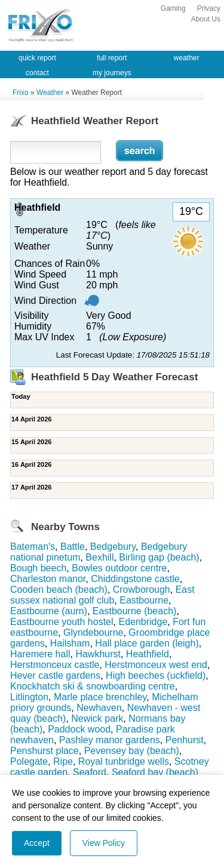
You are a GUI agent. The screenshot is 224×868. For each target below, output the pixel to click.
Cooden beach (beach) (59, 590)
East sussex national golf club (102, 595)
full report (112, 58)
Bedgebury (113, 547)
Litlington (29, 697)
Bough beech (38, 568)
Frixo (21, 93)
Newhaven (99, 708)
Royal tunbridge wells (124, 761)
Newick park (97, 718)
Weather (50, 93)
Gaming (173, 8)
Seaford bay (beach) (155, 772)
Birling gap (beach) (159, 557)
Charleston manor (48, 579)
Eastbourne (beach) (135, 611)
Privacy (209, 8)
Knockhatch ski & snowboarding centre (93, 686)
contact (37, 73)
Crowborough (142, 590)
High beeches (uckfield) (156, 675)
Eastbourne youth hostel (62, 622)
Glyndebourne (93, 632)
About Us (206, 19)
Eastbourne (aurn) (49, 611)
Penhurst (185, 740)
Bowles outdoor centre (119, 568)
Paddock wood (79, 729)
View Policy (104, 843)
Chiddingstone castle (135, 579)
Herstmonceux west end (156, 665)
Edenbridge (143, 622)
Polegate (29, 761)
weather (187, 58)
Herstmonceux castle (55, 665)
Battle (73, 547)
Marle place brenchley (100, 697)
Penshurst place (45, 751)
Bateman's (33, 547)
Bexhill (99, 557)
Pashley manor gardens (110, 740)
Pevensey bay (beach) (132, 751)
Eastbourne (144, 600)
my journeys (112, 73)
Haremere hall (40, 654)
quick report (37, 58)
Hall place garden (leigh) (147, 643)
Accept (37, 843)
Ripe (63, 761)
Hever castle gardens (55, 675)
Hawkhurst (98, 654)
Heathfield (148, 654)
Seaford (90, 772)
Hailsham (70, 643)
